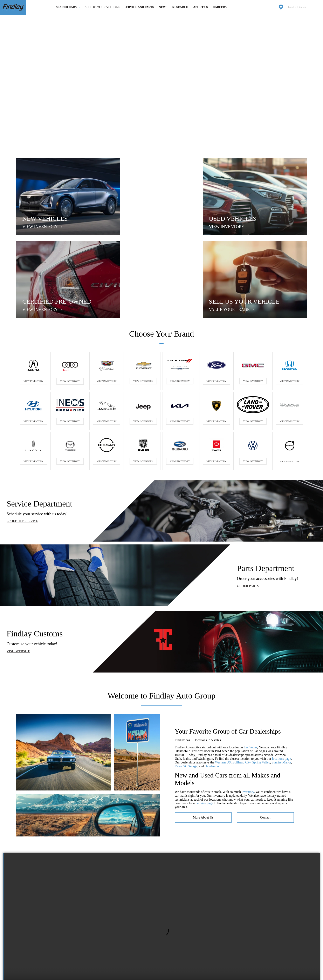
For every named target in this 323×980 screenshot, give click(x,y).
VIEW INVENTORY (33, 308)
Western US (223, 689)
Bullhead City (241, 689)
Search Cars (66, 7)
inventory (248, 719)
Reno (178, 693)
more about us (203, 744)
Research (180, 7)
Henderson (212, 693)
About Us (201, 7)
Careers (220, 7)
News (163, 7)
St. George (190, 693)
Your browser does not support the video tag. (162, 859)
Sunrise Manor (281, 689)
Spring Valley (261, 689)
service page (205, 730)
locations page (282, 686)
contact (265, 744)
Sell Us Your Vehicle (102, 7)
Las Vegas (250, 674)
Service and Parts (139, 7)
